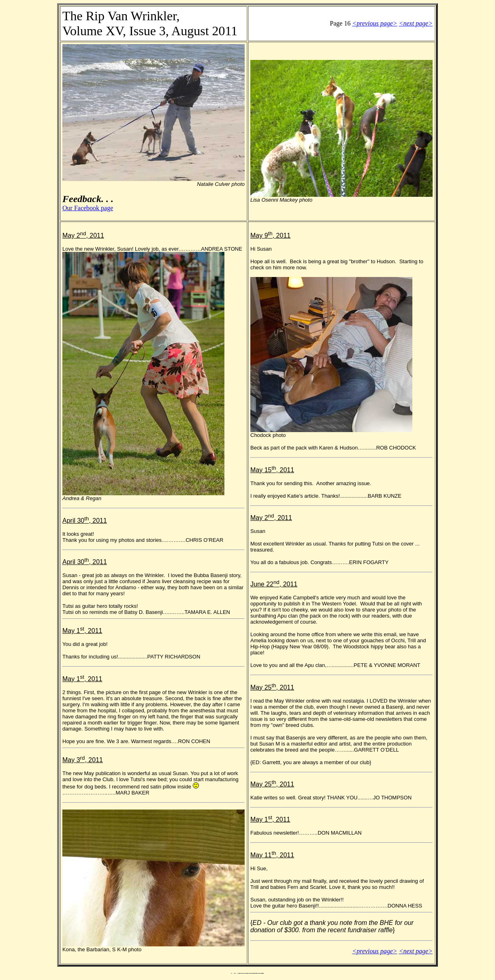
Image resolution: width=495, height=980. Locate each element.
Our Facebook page (88, 208)
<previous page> (374, 23)
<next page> (416, 23)
